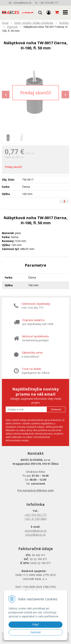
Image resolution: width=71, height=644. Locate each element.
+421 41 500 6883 (35, 519)
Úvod (5, 23)
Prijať (35, 625)
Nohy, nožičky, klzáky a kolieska (34, 23)
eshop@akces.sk (22, 3)
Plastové (12, 27)
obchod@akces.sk (36, 531)
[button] (40, 12)
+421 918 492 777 (49, 3)
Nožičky (64, 23)
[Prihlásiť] (49, 12)
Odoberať (56, 409)
